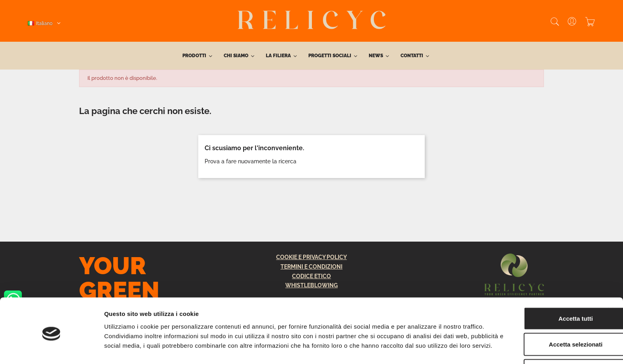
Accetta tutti (537, 286)
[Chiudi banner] (611, 277)
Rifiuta (537, 338)
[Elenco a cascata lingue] (44, 23)
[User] (568, 22)
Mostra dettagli (418, 348)
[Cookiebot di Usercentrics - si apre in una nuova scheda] (51, 349)
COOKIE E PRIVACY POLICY (311, 257)
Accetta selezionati (536, 312)
